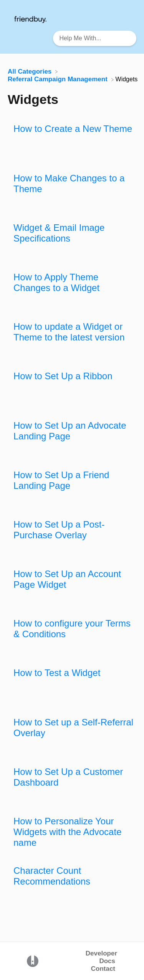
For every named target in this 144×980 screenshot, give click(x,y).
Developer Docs (101, 957)
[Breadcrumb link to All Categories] (31, 71)
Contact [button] (103, 969)
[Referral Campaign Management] (59, 79)
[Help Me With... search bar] (95, 38)
